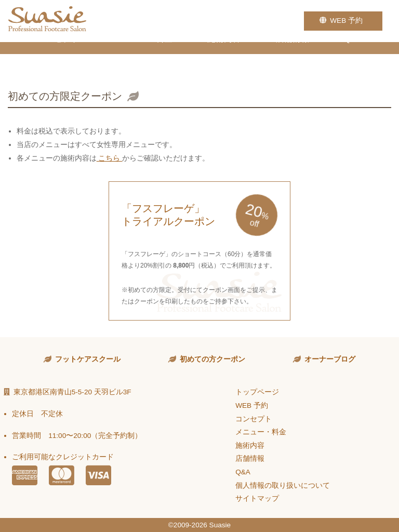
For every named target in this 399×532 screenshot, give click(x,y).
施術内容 (224, 57)
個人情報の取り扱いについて (283, 486)
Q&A (353, 57)
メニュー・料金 (143, 57)
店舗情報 (292, 57)
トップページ (257, 392)
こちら (110, 158)
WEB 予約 (343, 21)
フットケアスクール (88, 359)
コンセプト (58, 57)
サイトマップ (257, 498)
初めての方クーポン (212, 359)
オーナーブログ (330, 359)
